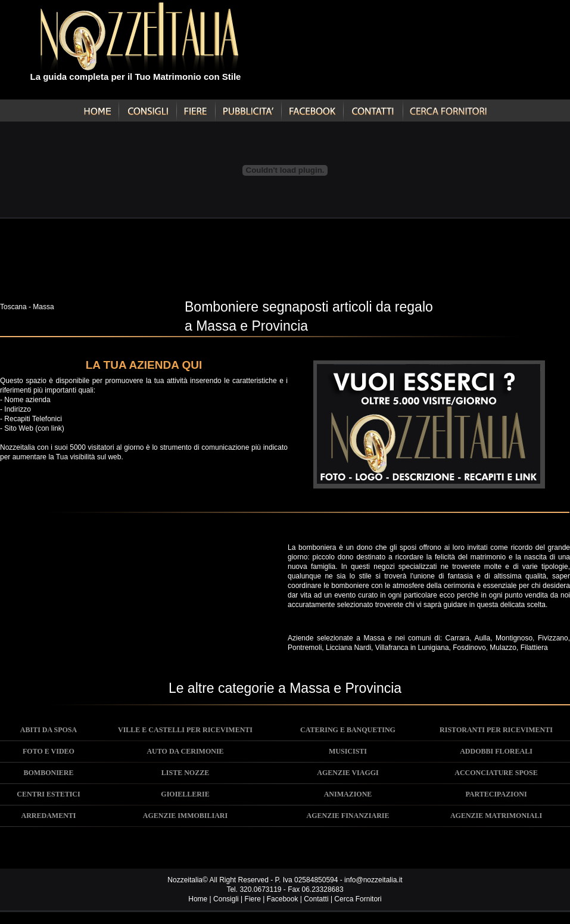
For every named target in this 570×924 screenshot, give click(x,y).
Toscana (13, 307)
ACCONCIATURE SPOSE (496, 773)
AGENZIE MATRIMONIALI (496, 816)
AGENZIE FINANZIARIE (348, 816)
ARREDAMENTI (48, 816)
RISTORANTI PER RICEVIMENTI (496, 730)
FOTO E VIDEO (49, 751)
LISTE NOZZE (185, 773)
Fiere (253, 899)
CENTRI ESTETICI (48, 794)
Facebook (283, 899)
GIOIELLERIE (185, 794)
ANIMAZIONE (348, 794)
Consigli (226, 899)
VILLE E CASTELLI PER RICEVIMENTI (185, 730)
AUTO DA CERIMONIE (185, 751)
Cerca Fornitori (358, 899)
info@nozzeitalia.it (373, 880)
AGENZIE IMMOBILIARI (185, 816)
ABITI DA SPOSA (49, 730)
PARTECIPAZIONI (496, 794)
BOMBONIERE (48, 773)
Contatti (316, 899)
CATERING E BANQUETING (348, 730)
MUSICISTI (348, 751)
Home (198, 899)
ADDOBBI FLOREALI (496, 751)
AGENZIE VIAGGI (348, 773)
